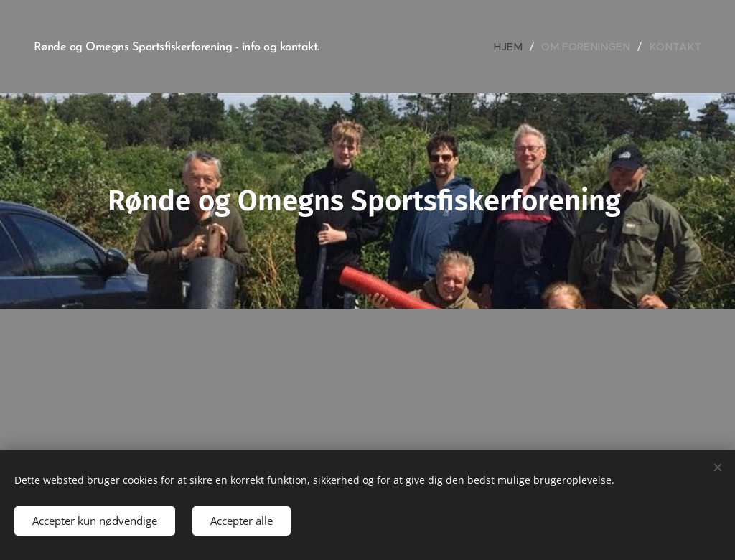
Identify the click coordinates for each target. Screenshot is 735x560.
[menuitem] (522, 47)
